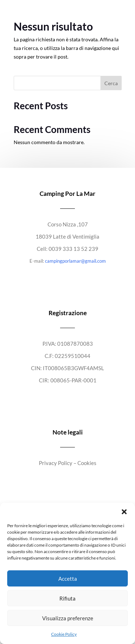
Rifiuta (67, 598)
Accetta (68, 579)
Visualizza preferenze (68, 618)
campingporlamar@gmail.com (75, 261)
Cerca (111, 83)
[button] (124, 512)
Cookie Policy (64, 634)
